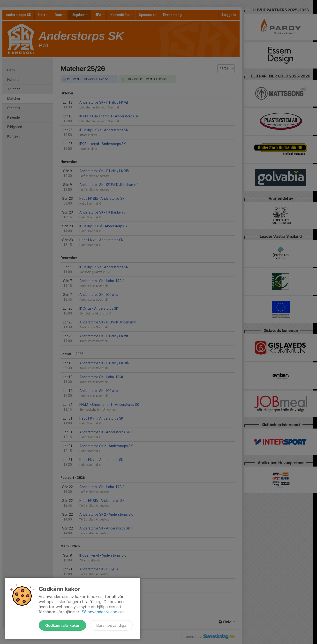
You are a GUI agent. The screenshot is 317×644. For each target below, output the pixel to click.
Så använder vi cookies (103, 612)
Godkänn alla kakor (62, 625)
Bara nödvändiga (111, 625)
